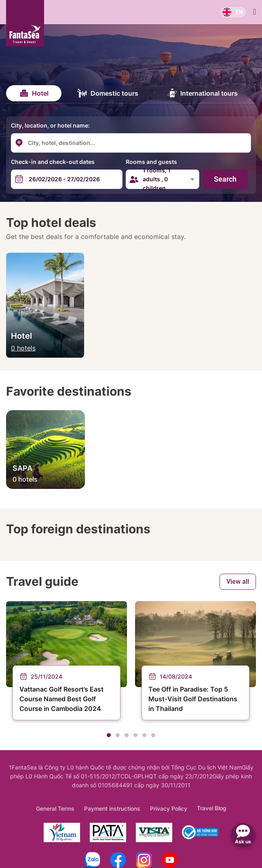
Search (225, 179)
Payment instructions (112, 808)
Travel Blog (212, 808)
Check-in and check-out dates (53, 162)
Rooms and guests (151, 162)
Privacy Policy (169, 808)
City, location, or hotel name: (50, 125)
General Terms (55, 808)
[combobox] (85, 143)
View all (238, 582)
